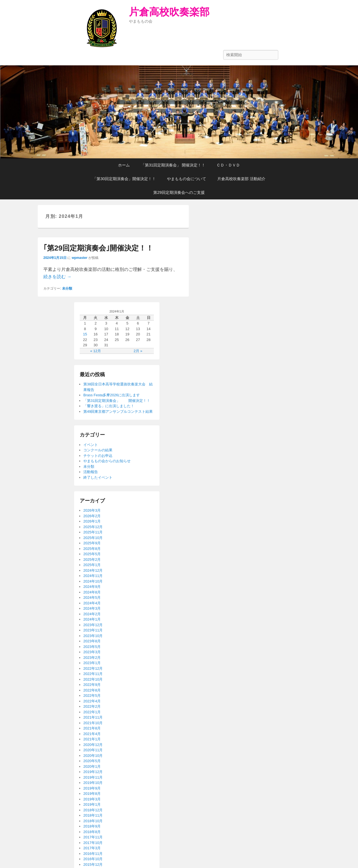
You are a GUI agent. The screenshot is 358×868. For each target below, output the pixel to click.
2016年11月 (93, 854)
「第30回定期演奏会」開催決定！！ (124, 179)
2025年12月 (93, 527)
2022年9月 (92, 685)
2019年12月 (93, 772)
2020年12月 (93, 745)
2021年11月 (93, 717)
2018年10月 (93, 821)
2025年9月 (92, 543)
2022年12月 (93, 668)
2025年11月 (93, 532)
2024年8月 (92, 592)
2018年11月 (93, 815)
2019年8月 (92, 794)
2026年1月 (92, 521)
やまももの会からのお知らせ (107, 461)
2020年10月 (93, 756)
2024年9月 (92, 587)
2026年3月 (92, 510)
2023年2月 (92, 658)
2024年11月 (93, 576)
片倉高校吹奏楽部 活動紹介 (241, 179)
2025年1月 (92, 565)
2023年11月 (93, 630)
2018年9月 (92, 826)
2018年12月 (93, 810)
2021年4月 (92, 734)
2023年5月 (92, 647)
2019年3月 (92, 799)
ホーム (124, 165)
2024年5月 (92, 598)
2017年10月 (93, 843)
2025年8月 (92, 549)
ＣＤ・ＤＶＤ (228, 165)
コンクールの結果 (98, 450)
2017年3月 (92, 848)
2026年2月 (92, 516)
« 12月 (96, 351)
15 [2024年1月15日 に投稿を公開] (85, 334)
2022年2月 (92, 706)
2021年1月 (92, 739)
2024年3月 (92, 608)
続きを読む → (57, 277)
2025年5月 (92, 554)
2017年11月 (93, 837)
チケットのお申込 (98, 456)
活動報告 (91, 472)
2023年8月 (92, 641)
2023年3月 (92, 652)
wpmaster (79, 258)
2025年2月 (92, 560)
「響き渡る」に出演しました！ (109, 406)
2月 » (138, 351)
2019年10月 (93, 783)
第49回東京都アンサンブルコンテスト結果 (118, 412)
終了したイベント (98, 477)
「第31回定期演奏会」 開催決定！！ (173, 165)
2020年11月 (93, 750)
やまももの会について (187, 179)
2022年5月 (92, 696)
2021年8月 (92, 728)
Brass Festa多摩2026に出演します (112, 395)
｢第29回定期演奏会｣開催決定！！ (98, 248)
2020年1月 (92, 766)
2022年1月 (92, 712)
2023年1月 (92, 663)
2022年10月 (93, 679)
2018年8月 (92, 832)
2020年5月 (92, 761)
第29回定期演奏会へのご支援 (179, 192)
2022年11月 (93, 674)
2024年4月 (92, 603)
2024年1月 (92, 619)
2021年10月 (93, 723)
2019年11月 (93, 777)
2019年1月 (92, 804)
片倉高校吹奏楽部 (169, 12)
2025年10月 (93, 538)
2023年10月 (93, 636)
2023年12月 (93, 625)
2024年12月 (93, 570)
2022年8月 (92, 690)
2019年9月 (92, 788)
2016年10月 (93, 859)
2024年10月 (93, 581)
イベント (91, 445)
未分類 (67, 288)
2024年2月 (92, 614)
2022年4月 (92, 701)
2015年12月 (93, 865)
